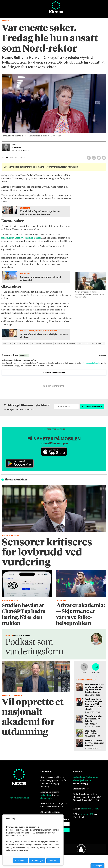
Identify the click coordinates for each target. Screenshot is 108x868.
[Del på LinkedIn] (99, 158)
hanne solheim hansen (65, 344)
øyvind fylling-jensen (42, 344)
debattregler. (47, 798)
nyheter (7, 344)
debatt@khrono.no (83, 780)
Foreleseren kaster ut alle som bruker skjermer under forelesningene (94, 688)
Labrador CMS (86, 814)
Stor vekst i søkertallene (91, 732)
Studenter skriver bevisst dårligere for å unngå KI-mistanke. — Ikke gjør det (94, 704)
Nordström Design (90, 809)
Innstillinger (97, 866)
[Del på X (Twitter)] (94, 158)
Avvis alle (53, 861)
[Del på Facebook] (89, 158)
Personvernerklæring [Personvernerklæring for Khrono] (19, 798)
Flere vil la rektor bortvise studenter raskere (94, 743)
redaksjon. (46, 795)
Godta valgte (37, 861)
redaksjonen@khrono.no (86, 777)
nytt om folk (98, 344)
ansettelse (84, 344)
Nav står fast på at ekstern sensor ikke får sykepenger (94, 720)
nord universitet (21, 344)
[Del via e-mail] (104, 158)
